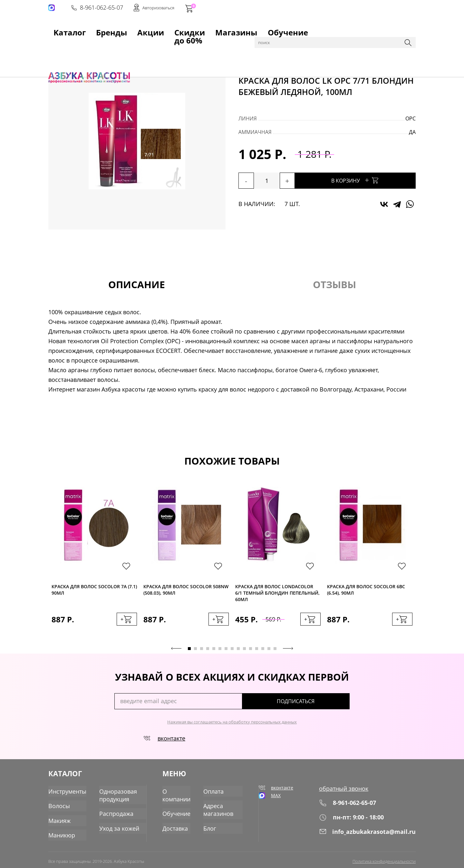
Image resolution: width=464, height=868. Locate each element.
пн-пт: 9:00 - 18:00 (357, 820)
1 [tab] (189, 652)
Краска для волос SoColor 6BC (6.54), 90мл (366, 591)
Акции (115, 29)
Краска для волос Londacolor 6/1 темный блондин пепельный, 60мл (277, 594)
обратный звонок (349, 792)
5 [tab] (214, 652)
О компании (178, 795)
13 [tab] (263, 652)
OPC (411, 118)
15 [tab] (275, 652)
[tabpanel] (94, 565)
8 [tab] (232, 652)
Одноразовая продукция (112, 795)
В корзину (374, 180)
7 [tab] (226, 652)
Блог (212, 826)
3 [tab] (202, 652)
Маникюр (60, 832)
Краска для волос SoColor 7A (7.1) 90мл (94, 591)
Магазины (192, 29)
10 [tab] (244, 652)
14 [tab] (269, 652)
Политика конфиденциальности (384, 857)
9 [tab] (238, 652)
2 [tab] (195, 652)
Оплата (215, 792)
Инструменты (65, 792)
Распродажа (111, 812)
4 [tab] (208, 652)
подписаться (322, 705)
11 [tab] (251, 652)
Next (288, 652)
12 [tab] (257, 652)
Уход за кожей (113, 826)
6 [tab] (220, 652)
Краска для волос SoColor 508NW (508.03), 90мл (186, 591)
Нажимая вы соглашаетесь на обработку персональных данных (232, 725)
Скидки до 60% (150, 29)
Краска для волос (135, 46)
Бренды (88, 29)
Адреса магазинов (220, 809)
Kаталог (59, 29)
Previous (176, 652)
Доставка (177, 826)
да (412, 132)
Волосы (102, 46)
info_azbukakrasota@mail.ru (372, 834)
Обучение (228, 29)
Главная (58, 46)
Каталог (80, 46)
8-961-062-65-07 (318, 8)
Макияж (58, 819)
